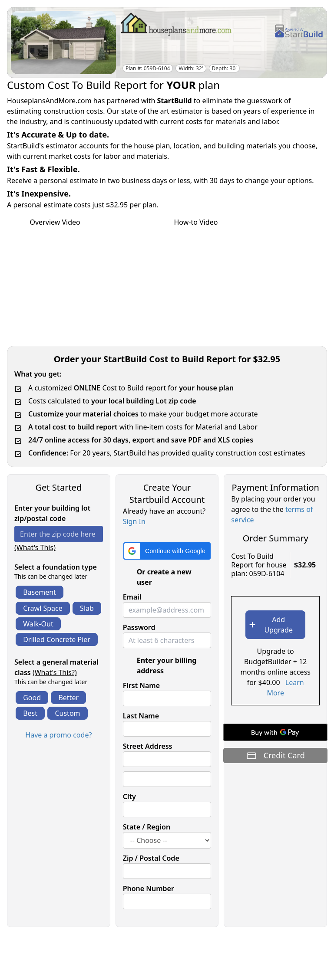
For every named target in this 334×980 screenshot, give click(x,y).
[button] (167, 551)
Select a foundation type (56, 567)
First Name (141, 685)
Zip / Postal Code (151, 858)
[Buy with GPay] (275, 732)
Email (132, 597)
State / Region (147, 827)
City (129, 796)
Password (139, 627)
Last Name (141, 716)
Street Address (148, 746)
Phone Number (149, 888)
